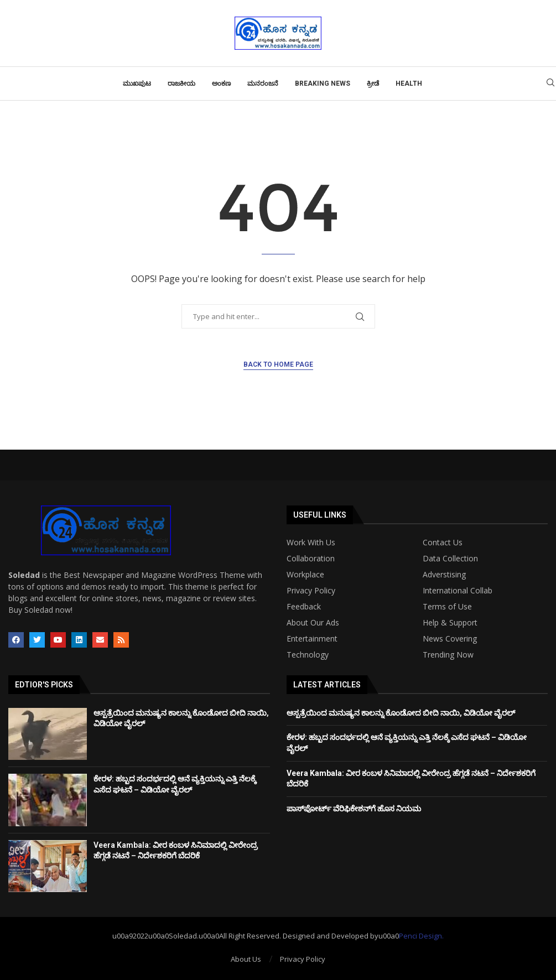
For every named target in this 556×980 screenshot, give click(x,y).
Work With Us (311, 543)
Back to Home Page (278, 364)
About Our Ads (313, 623)
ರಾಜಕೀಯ (181, 84)
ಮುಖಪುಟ (137, 84)
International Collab (458, 591)
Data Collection (450, 559)
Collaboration (311, 559)
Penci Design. (421, 936)
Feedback (304, 607)
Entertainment (312, 639)
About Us (246, 959)
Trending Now (448, 655)
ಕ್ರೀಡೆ (373, 84)
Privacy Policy (311, 591)
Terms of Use (447, 607)
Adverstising (444, 575)
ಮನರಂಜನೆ (263, 84)
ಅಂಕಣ (221, 84)
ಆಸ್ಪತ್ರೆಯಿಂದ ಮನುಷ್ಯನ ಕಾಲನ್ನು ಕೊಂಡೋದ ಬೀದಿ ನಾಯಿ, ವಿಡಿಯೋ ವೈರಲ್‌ (401, 713)
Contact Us (443, 543)
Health (409, 84)
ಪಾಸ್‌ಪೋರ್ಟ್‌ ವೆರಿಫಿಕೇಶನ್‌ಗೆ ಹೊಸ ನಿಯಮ (354, 809)
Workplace (305, 575)
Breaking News (323, 84)
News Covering (450, 639)
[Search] (550, 84)
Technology (308, 655)
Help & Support (450, 623)
